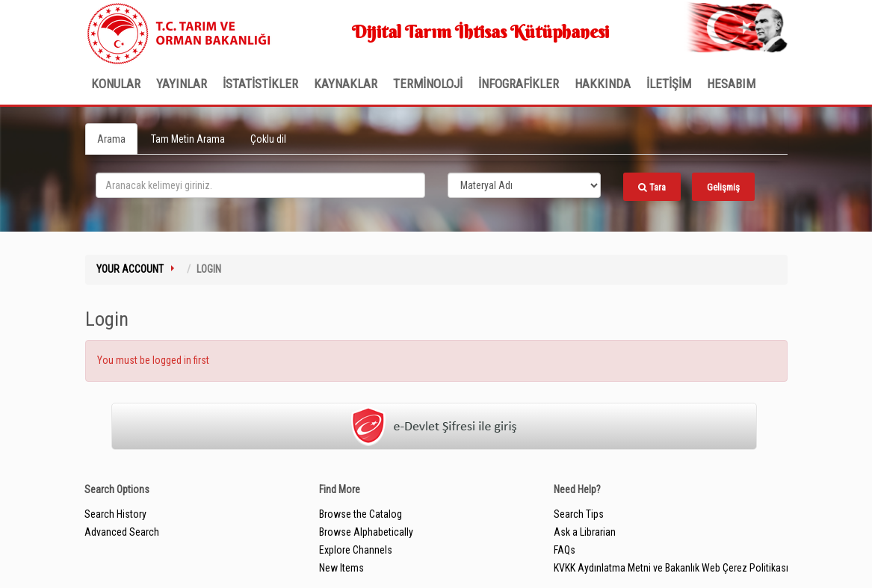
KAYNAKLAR (346, 84)
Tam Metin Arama (188, 139)
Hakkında (603, 84)
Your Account (130, 269)
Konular (116, 84)
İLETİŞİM (669, 84)
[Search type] (525, 185)
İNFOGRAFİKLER (519, 84)
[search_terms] (260, 185)
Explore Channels (356, 550)
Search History (115, 514)
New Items (341, 568)
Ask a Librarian (585, 532)
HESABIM (731, 84)
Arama (111, 139)
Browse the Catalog (361, 514)
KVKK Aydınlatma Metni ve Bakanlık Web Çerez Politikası (671, 568)
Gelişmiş (723, 187)
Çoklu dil (268, 139)
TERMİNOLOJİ (428, 84)
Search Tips (579, 514)
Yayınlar (182, 84)
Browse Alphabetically (366, 532)
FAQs (565, 550)
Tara (652, 187)
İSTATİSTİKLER (260, 84)
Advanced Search (122, 532)
